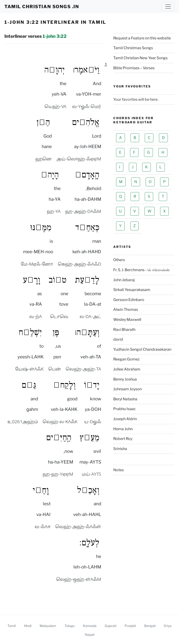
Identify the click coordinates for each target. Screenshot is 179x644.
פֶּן (56, 332)
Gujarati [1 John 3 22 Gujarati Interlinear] (110, 626)
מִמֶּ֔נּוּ (41, 227)
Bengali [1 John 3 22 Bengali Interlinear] (150, 626)
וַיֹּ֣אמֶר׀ (86, 70)
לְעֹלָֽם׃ (89, 543)
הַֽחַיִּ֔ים (59, 437)
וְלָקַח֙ (64, 385)
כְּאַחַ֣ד (87, 227)
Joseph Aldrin (125, 419)
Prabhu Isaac (125, 409)
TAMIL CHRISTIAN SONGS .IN (42, 7)
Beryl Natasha (125, 399)
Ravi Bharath (124, 330)
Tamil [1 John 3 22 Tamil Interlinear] (12, 626)
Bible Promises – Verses (134, 68)
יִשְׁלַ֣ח (30, 332)
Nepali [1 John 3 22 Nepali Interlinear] (90, 635)
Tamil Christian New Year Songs (140, 58)
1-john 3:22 (55, 36)
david (118, 339)
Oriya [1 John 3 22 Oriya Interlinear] (168, 626)
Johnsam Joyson (127, 389)
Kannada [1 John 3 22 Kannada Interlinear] (90, 626)
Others (119, 260)
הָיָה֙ (50, 175)
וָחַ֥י (41, 490)
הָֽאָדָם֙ (87, 175)
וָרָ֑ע (31, 280)
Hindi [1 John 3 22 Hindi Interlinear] (28, 626)
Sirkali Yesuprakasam (132, 290)
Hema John (123, 429)
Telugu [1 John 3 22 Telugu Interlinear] (70, 626)
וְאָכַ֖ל (88, 490)
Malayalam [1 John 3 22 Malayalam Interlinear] (48, 626)
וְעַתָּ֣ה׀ (87, 332)
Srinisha (120, 449)
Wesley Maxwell (127, 320)
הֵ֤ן (43, 122)
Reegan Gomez (126, 359)
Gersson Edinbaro (129, 300)
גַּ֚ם (29, 385)
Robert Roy (123, 439)
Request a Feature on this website (142, 38)
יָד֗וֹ (92, 385)
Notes (119, 470)
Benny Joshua (125, 379)
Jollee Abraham (127, 369)
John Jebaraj (124, 280)
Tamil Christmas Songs (133, 48)
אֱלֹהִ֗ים (86, 122)
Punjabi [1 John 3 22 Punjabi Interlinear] (130, 626)
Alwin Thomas (126, 310)
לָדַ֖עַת (87, 280)
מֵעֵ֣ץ (89, 437)
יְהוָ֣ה (54, 70)
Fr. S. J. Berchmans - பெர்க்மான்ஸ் (141, 270)
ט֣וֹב (57, 280)
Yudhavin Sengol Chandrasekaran (142, 349)
